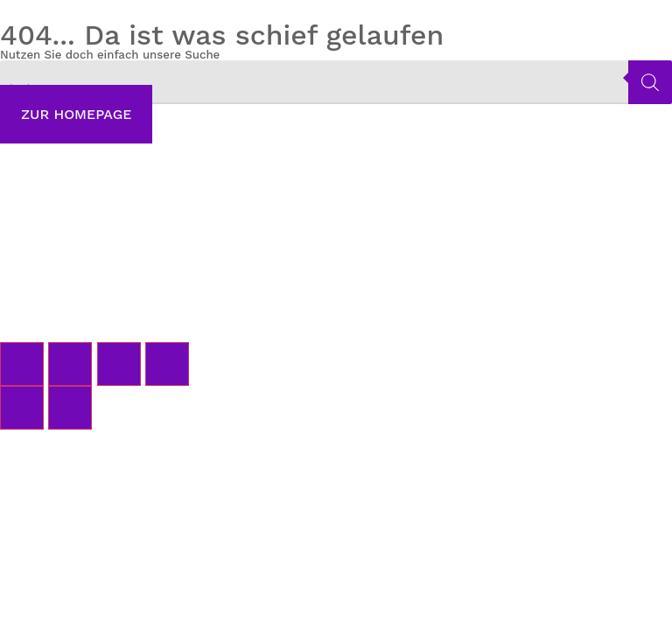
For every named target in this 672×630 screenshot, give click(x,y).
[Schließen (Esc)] (167, 364)
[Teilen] (119, 364)
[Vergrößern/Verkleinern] (22, 364)
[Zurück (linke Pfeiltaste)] (22, 408)
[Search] (650, 82)
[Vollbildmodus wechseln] (70, 364)
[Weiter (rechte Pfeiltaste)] (70, 408)
